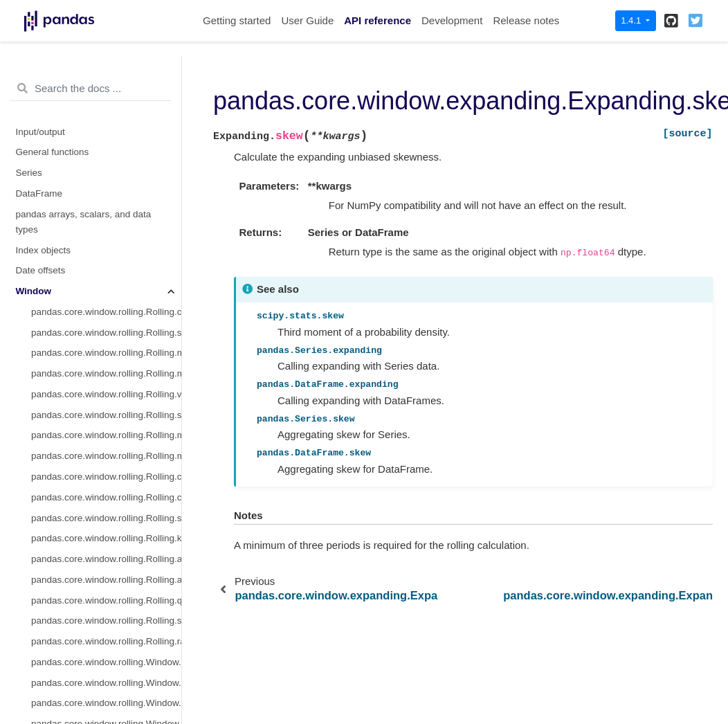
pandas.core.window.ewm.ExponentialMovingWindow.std (106, 435)
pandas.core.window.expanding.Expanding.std (106, 146)
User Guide (307, 20)
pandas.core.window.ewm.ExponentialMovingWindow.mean (106, 393)
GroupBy (34, 579)
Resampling (40, 600)
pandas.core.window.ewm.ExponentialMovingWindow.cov (106, 497)
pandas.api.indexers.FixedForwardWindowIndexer (106, 537)
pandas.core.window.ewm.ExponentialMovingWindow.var (106, 455)
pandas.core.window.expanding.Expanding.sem (106, 352)
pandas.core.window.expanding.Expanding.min (106, 167)
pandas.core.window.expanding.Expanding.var (106, 126)
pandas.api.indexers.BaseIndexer (100, 517)
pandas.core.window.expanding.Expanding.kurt (106, 270)
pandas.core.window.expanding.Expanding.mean (106, 85)
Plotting (31, 641)
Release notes (526, 20)
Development (452, 20)
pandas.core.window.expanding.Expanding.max (106, 187)
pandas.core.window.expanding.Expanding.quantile (106, 332)
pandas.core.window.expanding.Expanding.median (106, 105)
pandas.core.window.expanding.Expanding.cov (106, 229)
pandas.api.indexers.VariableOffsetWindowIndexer (106, 558)
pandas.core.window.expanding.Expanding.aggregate (106, 311)
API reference (377, 20)
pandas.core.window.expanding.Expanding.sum (106, 64)
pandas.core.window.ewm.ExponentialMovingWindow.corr (106, 476)
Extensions (39, 682)
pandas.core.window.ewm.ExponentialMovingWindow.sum (106, 414)
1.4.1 (632, 20)
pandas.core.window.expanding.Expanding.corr (106, 208)
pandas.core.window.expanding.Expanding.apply (106, 290)
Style (26, 620)
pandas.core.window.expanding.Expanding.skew (106, 250)
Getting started (237, 20)
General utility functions (64, 661)
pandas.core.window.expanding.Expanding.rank (106, 373)
